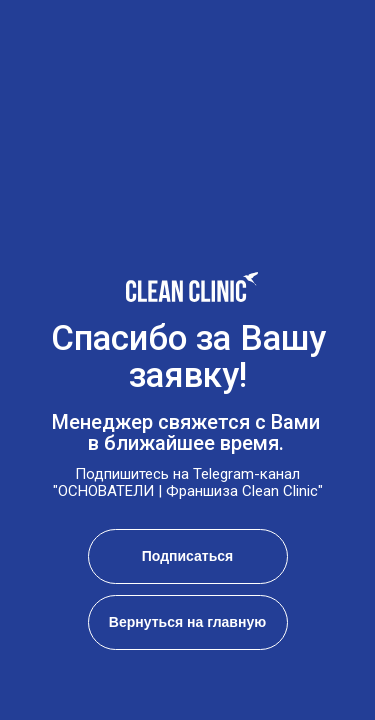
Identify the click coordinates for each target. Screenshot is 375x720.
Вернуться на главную (187, 622)
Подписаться (188, 556)
